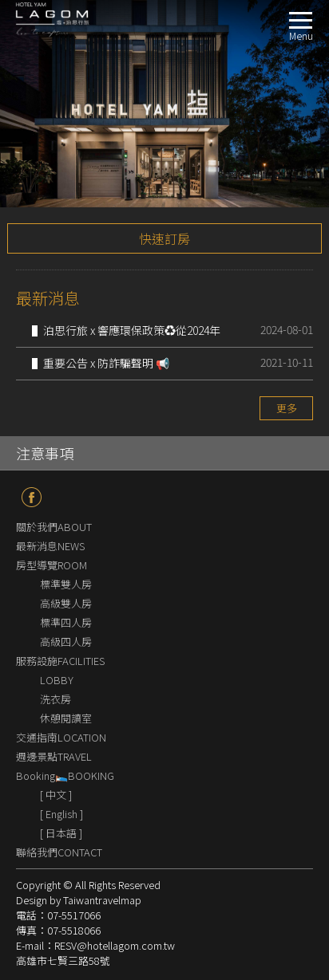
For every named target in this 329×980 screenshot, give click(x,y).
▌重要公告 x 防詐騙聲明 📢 (101, 363)
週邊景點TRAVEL (54, 756)
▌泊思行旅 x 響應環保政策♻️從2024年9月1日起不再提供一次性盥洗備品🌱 (126, 332)
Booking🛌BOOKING (65, 775)
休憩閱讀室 (66, 718)
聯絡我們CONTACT (59, 852)
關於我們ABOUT (54, 527)
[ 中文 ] (56, 795)
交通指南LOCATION (61, 737)
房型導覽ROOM (52, 565)
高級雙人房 (66, 603)
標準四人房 (66, 622)
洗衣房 (55, 699)
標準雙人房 (66, 584)
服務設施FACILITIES (60, 661)
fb (32, 497)
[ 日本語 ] (61, 833)
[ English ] (61, 814)
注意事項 (45, 453)
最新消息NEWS (50, 546)
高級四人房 (66, 642)
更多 (287, 408)
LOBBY (57, 680)
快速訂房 (164, 238)
